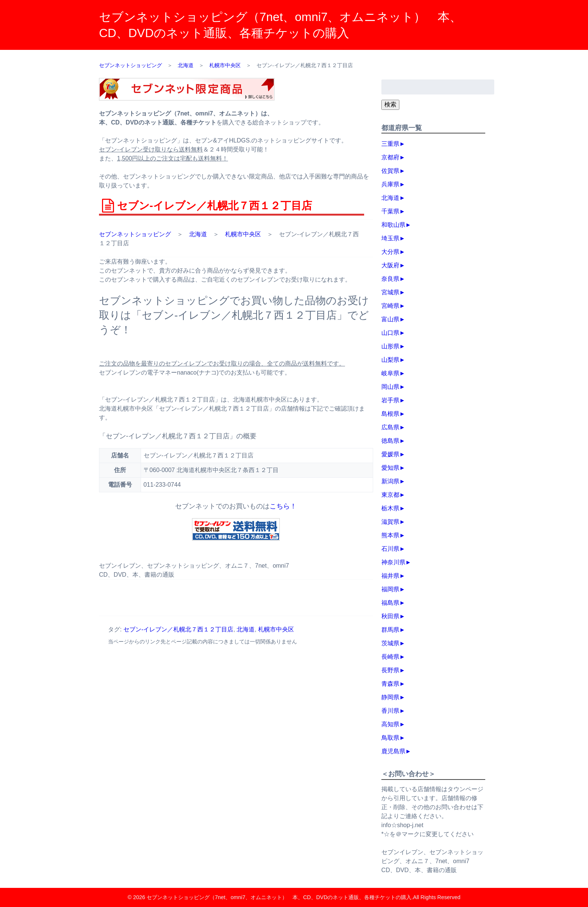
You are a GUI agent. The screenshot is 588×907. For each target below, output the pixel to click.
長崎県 (390, 657)
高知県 (390, 724)
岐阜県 (390, 373)
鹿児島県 (393, 751)
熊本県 (390, 535)
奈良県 (390, 279)
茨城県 (390, 643)
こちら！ (283, 506)
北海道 (198, 234)
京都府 (390, 157)
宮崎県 (390, 306)
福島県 (390, 603)
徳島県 (390, 441)
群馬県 (390, 630)
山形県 (390, 346)
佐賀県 (390, 171)
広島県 (390, 427)
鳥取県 (390, 738)
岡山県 (390, 387)
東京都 (390, 495)
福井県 (390, 576)
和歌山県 (393, 225)
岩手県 (390, 400)
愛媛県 (390, 454)
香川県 (390, 711)
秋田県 (390, 616)
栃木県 (390, 508)
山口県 (390, 333)
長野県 (390, 670)
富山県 (390, 319)
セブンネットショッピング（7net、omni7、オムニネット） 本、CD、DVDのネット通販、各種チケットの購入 (279, 897)
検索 (390, 104)
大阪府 (390, 265)
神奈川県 (393, 562)
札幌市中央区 (243, 234)
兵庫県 (390, 184)
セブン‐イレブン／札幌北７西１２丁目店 (178, 629)
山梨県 (390, 360)
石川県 (390, 549)
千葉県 (390, 211)
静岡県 (390, 697)
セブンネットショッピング (135, 234)
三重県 (390, 144)
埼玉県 (390, 238)
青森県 (390, 684)
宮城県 (390, 292)
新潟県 (390, 481)
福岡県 (390, 589)
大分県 (390, 252)
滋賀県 (390, 522)
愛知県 (390, 468)
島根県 (390, 414)
